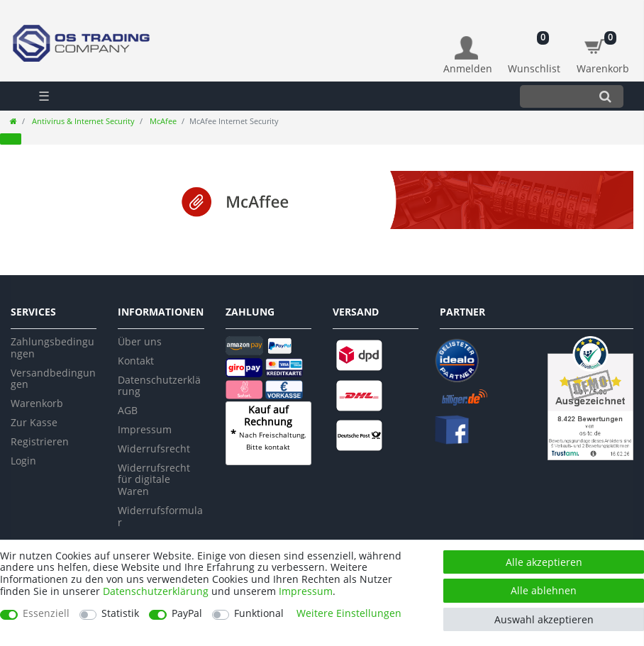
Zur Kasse (34, 422)
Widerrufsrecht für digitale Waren (154, 480)
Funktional (259, 614)
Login (23, 461)
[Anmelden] (468, 56)
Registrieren (40, 441)
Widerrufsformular (160, 516)
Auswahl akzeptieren (544, 619)
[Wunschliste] (534, 48)
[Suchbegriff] (554, 96)
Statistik (120, 614)
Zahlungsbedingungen (52, 347)
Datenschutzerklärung (159, 386)
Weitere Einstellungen (349, 614)
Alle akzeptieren (544, 562)
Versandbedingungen (53, 379)
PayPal (187, 614)
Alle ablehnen (544, 590)
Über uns (140, 341)
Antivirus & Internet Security (82, 121)
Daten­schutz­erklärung (156, 591)
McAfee (162, 121)
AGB (128, 410)
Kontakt (136, 361)
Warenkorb (37, 403)
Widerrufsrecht (154, 449)
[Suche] (605, 96)
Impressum (145, 429)
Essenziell (46, 614)
